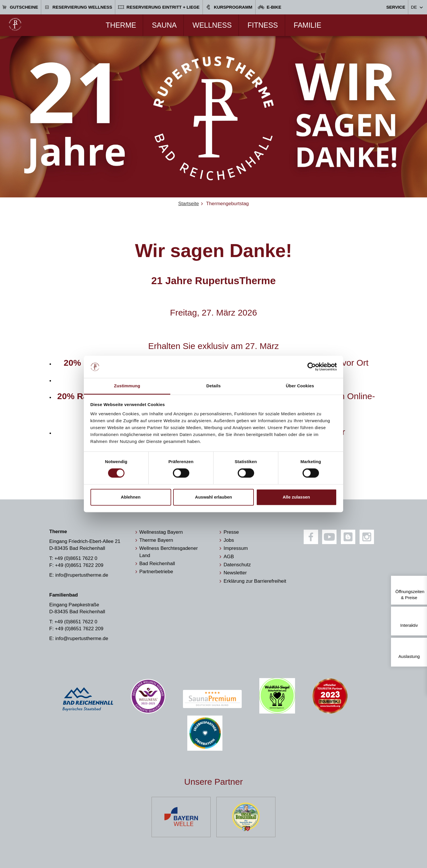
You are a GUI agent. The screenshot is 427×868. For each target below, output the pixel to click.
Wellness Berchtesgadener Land (169, 552)
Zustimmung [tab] (127, 386)
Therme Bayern (156, 540)
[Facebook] (311, 537)
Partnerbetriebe (156, 572)
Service (396, 7)
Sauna (164, 25)
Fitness (263, 25)
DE (414, 7)
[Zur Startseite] (15, 24)
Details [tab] (213, 386)
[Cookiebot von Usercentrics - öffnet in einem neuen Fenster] (312, 367)
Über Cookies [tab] (300, 386)
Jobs (229, 540)
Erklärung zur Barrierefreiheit (255, 581)
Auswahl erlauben (213, 497)
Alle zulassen (296, 497)
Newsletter (235, 573)
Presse (231, 532)
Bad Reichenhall (157, 564)
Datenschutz (237, 565)
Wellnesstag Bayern (161, 532)
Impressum (236, 548)
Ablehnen (131, 497)
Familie (307, 25)
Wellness (212, 25)
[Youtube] (329, 537)
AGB (229, 557)
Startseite (188, 204)
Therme (121, 25)
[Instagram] (367, 537)
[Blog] (348, 537)
